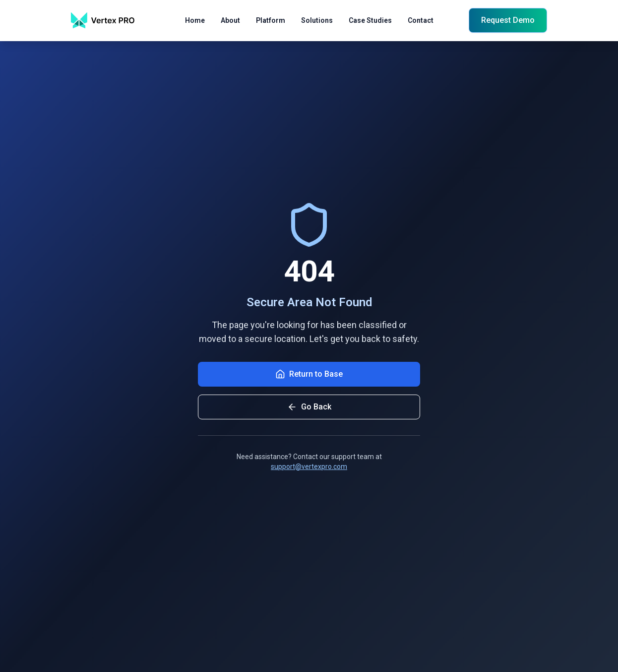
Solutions (317, 21)
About (230, 21)
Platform (271, 21)
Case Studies (370, 21)
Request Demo (508, 20)
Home (195, 21)
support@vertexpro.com (309, 467)
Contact (421, 21)
